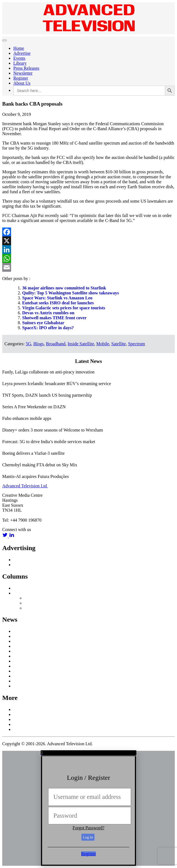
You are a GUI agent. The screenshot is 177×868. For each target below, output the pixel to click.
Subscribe (22, 719)
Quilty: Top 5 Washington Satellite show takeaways (70, 293)
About (19, 709)
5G (29, 344)
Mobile (103, 344)
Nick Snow (34, 598)
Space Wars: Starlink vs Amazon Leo (57, 298)
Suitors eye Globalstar (43, 323)
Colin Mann (35, 603)
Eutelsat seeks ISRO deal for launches (58, 303)
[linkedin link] (12, 536)
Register (21, 78)
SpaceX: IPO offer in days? (48, 328)
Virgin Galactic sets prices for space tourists (64, 308)
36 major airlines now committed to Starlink (64, 288)
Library (20, 63)
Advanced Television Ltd (25, 486)
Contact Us (23, 714)
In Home (21, 656)
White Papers (25, 686)
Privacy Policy (26, 724)
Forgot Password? (88, 828)
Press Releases (26, 68)
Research (21, 671)
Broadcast (22, 641)
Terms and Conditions (33, 729)
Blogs (38, 344)
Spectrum (136, 344)
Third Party (34, 608)
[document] (88, 808)
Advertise (22, 53)
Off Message (25, 593)
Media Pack (24, 565)
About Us (22, 83)
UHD (18, 681)
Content (20, 651)
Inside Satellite (81, 344)
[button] (88, 753)
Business (21, 646)
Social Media (25, 676)
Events (19, 58)
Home (19, 48)
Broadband (56, 344)
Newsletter (23, 73)
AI (16, 631)
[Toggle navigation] (4, 40)
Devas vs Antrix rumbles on (48, 313)
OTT (18, 666)
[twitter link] (6, 536)
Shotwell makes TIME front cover (54, 318)
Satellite (119, 344)
